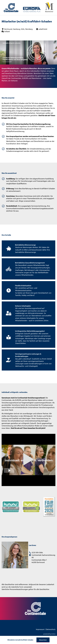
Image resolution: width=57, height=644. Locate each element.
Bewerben (43, 640)
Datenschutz (51, 629)
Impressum (40, 629)
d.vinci (53, 634)
